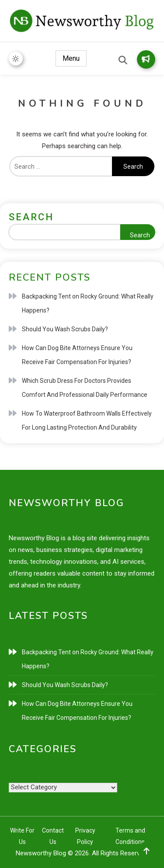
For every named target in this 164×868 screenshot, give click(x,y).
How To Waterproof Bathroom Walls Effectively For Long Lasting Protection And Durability (87, 420)
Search (31, 217)
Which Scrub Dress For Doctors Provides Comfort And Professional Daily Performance (85, 388)
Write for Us (146, 59)
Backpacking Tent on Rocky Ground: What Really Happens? (88, 303)
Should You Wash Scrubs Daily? (65, 329)
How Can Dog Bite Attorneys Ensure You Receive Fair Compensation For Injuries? (77, 355)
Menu (71, 58)
